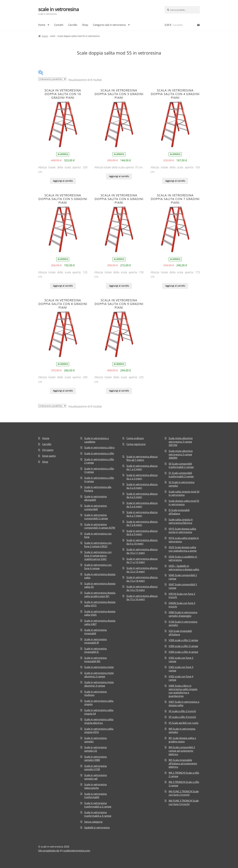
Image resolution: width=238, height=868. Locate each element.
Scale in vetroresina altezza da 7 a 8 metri (142, 523)
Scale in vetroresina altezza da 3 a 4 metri (142, 486)
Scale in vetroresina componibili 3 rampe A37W (100, 526)
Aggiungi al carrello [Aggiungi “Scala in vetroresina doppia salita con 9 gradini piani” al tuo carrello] (119, 391)
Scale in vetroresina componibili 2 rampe (96, 517)
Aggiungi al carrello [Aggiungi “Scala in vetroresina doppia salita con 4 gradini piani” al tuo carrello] (175, 181)
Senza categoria (93, 822)
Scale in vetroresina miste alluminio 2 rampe (99, 675)
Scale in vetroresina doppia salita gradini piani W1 (100, 595)
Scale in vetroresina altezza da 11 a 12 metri (142, 561)
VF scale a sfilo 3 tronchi (182, 717)
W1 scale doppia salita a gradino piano (182, 740)
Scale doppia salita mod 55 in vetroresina (184, 503)
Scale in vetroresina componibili (95, 507)
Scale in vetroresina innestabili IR (95, 641)
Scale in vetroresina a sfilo (99, 453)
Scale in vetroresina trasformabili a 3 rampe (98, 814)
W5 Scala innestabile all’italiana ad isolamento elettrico (183, 763)
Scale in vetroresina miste (99, 667)
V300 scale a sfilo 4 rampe (183, 652)
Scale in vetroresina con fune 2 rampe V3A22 (98, 545)
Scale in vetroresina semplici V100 (95, 768)
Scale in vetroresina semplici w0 (95, 777)
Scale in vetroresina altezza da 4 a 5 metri (142, 495)
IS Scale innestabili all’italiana (179, 512)
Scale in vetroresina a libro (99, 447)
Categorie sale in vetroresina (109, 25)
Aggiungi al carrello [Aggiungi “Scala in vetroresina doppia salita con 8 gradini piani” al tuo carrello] (63, 391)
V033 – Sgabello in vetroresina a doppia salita (184, 568)
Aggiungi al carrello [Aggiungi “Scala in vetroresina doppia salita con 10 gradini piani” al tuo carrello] (63, 181)
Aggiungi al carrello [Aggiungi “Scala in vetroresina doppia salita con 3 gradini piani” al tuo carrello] (119, 176)
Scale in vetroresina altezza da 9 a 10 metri (142, 542)
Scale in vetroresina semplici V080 (95, 758)
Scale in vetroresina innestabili (95, 632)
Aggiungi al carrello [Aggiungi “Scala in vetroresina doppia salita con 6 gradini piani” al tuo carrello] (119, 286)
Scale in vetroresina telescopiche (95, 786)
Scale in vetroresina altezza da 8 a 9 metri (142, 533)
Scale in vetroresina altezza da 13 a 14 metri (142, 579)
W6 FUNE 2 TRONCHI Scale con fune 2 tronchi (184, 793)
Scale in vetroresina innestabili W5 (95, 660)
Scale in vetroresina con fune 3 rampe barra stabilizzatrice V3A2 (98, 556)
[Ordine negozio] (52, 79)
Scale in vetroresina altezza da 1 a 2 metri (142, 468)
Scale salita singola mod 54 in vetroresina (184, 493)
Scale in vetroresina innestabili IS (95, 650)
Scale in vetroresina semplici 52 (95, 749)
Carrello (73, 25)
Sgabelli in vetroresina (97, 828)
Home (42, 25)
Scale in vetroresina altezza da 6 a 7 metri (142, 514)
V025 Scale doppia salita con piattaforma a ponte (183, 549)
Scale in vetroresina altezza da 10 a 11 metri (142, 551)
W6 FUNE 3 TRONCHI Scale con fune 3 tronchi (184, 802)
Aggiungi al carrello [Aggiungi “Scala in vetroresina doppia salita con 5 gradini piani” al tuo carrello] (63, 286)
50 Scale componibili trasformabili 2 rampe (181, 465)
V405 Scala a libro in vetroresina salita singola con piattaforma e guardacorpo (183, 691)
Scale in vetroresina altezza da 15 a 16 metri (142, 598)
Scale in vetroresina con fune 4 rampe (98, 567)
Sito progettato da (49, 851)
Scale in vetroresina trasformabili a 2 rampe (98, 805)
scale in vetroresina (59, 9)
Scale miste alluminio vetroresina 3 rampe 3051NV (181, 442)
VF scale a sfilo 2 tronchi (182, 711)
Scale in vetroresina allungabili (95, 498)
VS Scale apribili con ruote (184, 723)
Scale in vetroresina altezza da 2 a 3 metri (142, 477)
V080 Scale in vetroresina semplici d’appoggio (183, 614)
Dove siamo (49, 456)
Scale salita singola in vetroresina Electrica (181, 521)
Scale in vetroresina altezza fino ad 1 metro (142, 458)
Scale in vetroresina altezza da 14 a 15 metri (142, 588)
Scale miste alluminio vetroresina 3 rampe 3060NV (181, 454)
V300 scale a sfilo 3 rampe (183, 646)
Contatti (59, 25)
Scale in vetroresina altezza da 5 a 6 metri (142, 505)
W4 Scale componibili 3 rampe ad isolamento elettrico (182, 751)
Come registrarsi (136, 444)
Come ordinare (135, 438)
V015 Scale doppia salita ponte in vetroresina (182, 531)
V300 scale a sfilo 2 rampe (183, 640)
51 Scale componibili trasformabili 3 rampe (181, 475)
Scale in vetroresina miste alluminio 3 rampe (99, 684)
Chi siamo (48, 450)
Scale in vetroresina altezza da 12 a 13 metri (142, 570)
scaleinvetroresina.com (77, 851)
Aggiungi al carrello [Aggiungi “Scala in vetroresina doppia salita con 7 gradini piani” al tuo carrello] (175, 286)
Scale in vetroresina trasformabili (95, 796)
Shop (85, 25)
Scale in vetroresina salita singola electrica (99, 721)
